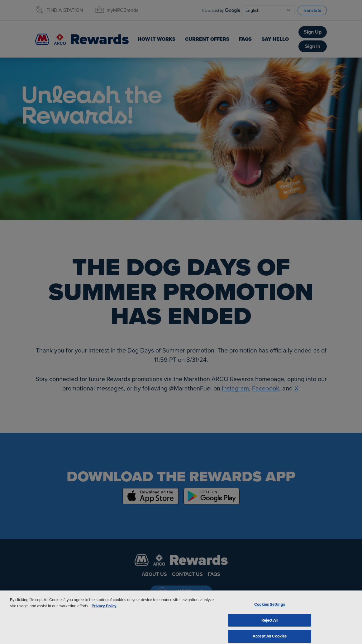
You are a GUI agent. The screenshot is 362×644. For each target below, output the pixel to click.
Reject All (270, 626)
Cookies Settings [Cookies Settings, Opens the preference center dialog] (270, 610)
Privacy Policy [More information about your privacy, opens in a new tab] (104, 612)
